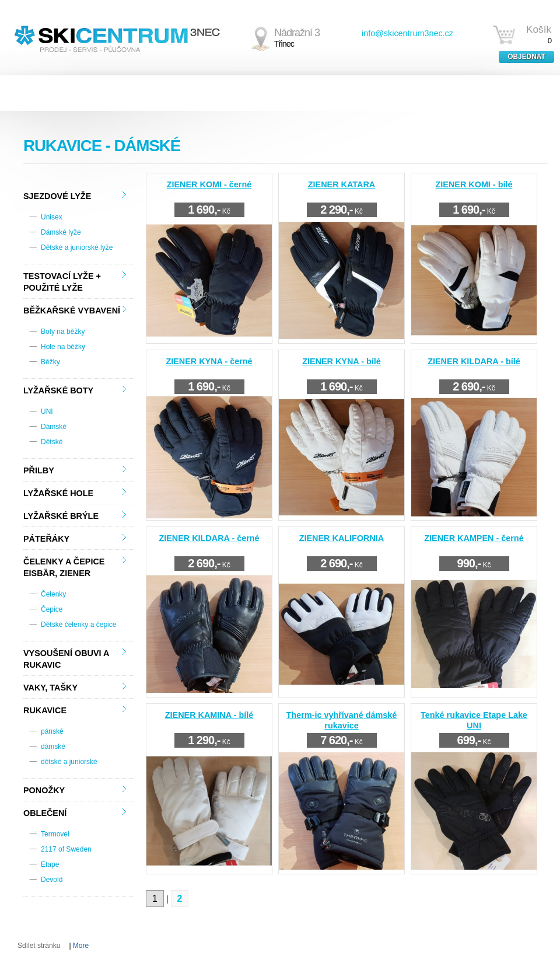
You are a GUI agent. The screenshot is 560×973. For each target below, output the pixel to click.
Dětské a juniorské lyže (77, 247)
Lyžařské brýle (61, 516)
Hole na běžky (63, 347)
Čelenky (53, 594)
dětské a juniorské (69, 762)
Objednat (526, 57)
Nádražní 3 (297, 38)
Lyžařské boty (58, 390)
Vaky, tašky (50, 688)
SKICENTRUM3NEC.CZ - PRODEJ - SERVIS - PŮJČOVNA (117, 38)
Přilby (39, 470)
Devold (52, 880)
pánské (52, 731)
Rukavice (45, 710)
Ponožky (44, 790)
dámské (53, 747)
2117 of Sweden (66, 849)
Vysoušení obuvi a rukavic (66, 659)
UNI (47, 411)
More (81, 946)
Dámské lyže (61, 232)
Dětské (52, 442)
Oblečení (45, 813)
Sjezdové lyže (57, 196)
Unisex (52, 217)
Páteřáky (46, 539)
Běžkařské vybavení (72, 311)
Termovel (55, 834)
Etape (50, 864)
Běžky (50, 362)
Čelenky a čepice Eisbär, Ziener (64, 567)
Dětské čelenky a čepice (78, 625)
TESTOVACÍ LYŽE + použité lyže (62, 282)
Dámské (54, 427)
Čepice (52, 609)
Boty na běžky (63, 332)
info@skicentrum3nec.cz (407, 33)
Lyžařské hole (58, 493)
